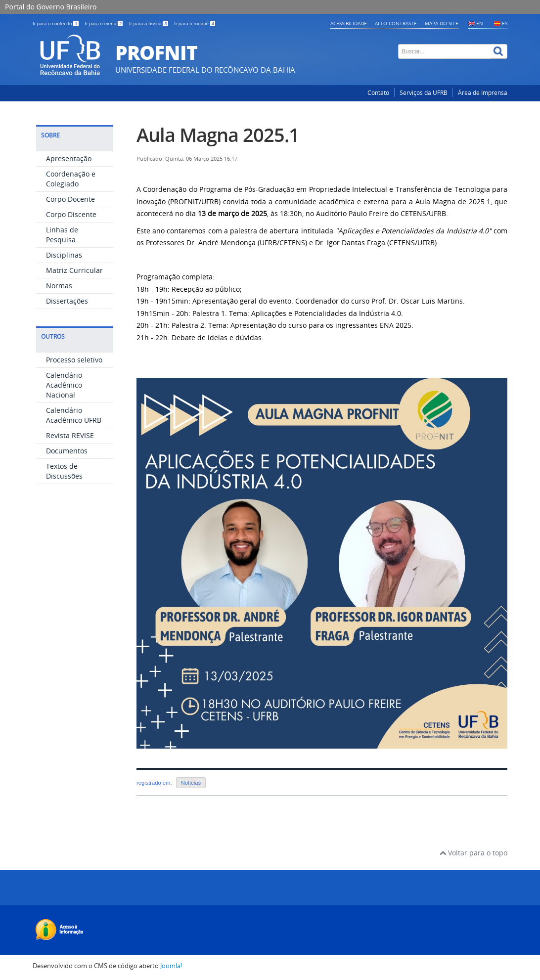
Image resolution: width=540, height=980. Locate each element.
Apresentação (69, 158)
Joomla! (171, 966)
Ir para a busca (149, 23)
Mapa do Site (442, 23)
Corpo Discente (71, 214)
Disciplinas (64, 255)
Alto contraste (396, 23)
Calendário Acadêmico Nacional (64, 385)
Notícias (191, 783)
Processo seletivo (74, 360)
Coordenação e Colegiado (71, 179)
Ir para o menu (104, 23)
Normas (59, 286)
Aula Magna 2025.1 (218, 135)
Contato (378, 93)
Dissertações (67, 301)
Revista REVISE (70, 435)
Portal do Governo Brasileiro (51, 7)
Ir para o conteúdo (56, 23)
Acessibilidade (349, 23)
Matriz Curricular (74, 270)
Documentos (67, 451)
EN (480, 23)
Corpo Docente (70, 199)
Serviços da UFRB (424, 93)
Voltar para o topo (473, 853)
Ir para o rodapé (195, 23)
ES (505, 23)
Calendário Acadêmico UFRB (74, 415)
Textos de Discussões (64, 471)
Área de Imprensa (483, 93)
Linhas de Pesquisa (62, 235)
